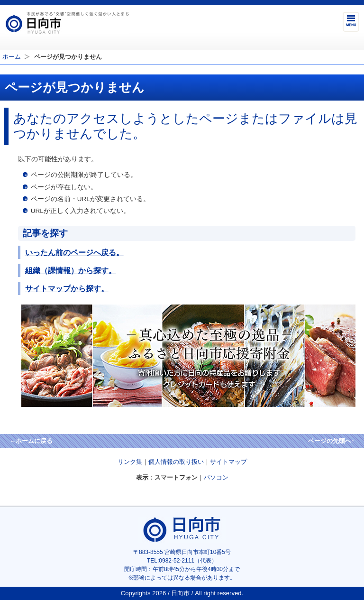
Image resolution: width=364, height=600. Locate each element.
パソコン (216, 477)
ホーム (12, 57)
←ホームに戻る (31, 441)
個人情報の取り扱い (176, 462)
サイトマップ (228, 462)
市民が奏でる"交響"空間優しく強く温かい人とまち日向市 (67, 23)
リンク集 (130, 462)
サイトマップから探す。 (67, 288)
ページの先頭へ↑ (331, 441)
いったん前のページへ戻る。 (74, 252)
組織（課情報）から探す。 (71, 270)
